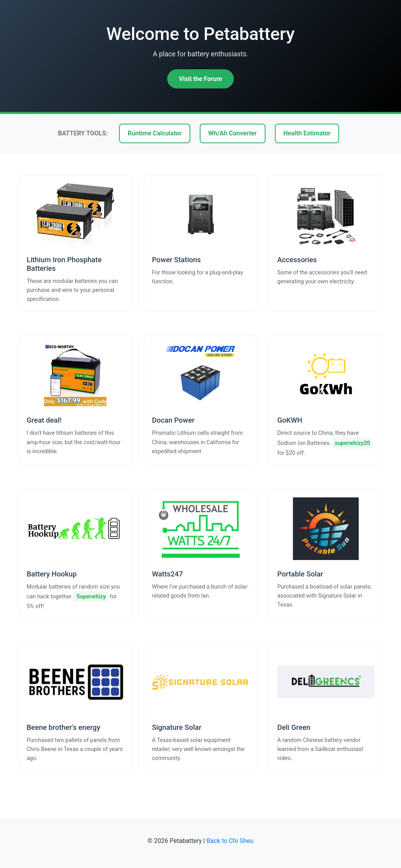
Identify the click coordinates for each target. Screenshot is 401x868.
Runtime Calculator (155, 133)
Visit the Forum (200, 79)
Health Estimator (307, 133)
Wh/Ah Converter (233, 133)
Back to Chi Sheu (230, 841)
